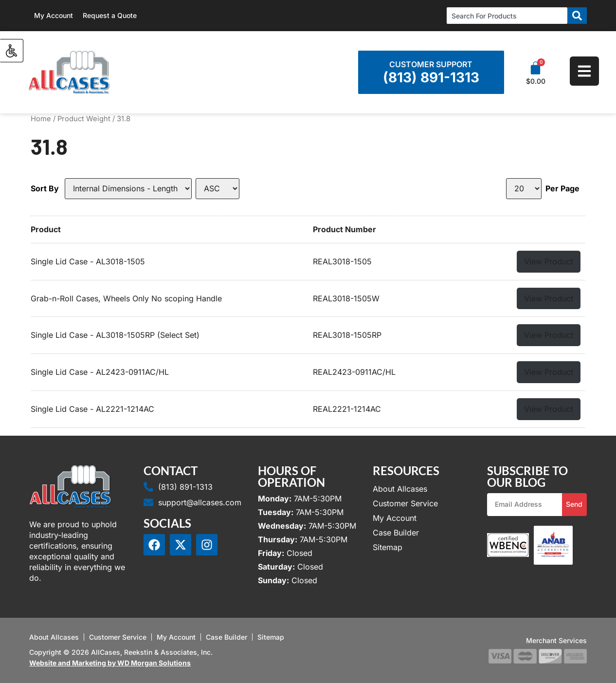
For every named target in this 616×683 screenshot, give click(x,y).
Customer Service (405, 503)
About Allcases (400, 489)
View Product (549, 261)
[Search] (577, 16)
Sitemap (388, 547)
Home (41, 119)
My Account (54, 15)
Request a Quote (110, 15)
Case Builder (396, 533)
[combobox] (507, 16)
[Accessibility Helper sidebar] (12, 51)
